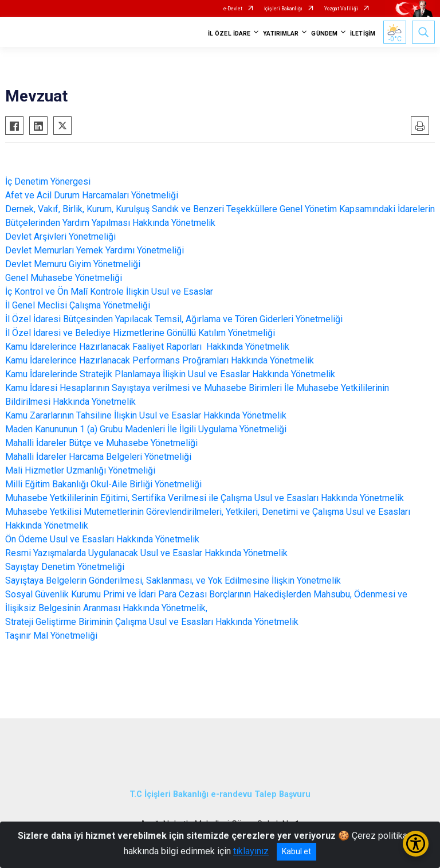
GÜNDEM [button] (324, 34)
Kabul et (296, 851)
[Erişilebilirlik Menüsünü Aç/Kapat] (416, 844)
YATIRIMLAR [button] (281, 34)
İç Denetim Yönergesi (48, 181)
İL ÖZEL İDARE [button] (229, 34)
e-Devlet (233, 9)
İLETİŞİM (363, 34)
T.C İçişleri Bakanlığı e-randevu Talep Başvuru (220, 794)
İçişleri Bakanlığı (283, 9)
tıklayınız (251, 851)
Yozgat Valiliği (341, 9)
